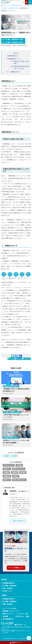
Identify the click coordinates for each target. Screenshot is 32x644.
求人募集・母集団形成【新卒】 (13, 42)
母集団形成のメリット (15, 59)
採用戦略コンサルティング (11, 611)
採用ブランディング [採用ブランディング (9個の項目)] (19, 469)
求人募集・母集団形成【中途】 (13, 40)
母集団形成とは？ (14, 56)
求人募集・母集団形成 (10, 586)
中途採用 (12, 359)
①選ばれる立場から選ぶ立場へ (21, 62)
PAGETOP (29, 638)
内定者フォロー (8, 591)
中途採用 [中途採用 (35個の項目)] (19, 465)
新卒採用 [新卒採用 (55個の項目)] (23, 473)
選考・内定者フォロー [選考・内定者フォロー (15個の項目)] (19, 480)
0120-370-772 (7, 631)
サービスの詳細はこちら (16, 568)
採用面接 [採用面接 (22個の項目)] (15, 473)
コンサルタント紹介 (22, 614)
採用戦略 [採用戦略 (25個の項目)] (6, 473)
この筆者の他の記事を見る (18, 521)
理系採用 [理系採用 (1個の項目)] (16, 476)
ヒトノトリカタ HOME (9, 608)
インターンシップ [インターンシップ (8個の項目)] (9, 465)
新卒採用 (19, 359)
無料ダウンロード (8, 614)
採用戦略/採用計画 (9, 583)
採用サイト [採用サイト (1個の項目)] (7, 469)
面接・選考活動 (8, 588)
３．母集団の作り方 (14, 72)
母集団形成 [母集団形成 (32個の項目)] (7, 476)
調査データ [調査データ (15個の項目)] (7, 480)
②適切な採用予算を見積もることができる (21, 67)
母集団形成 (27, 359)
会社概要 (5, 616)
